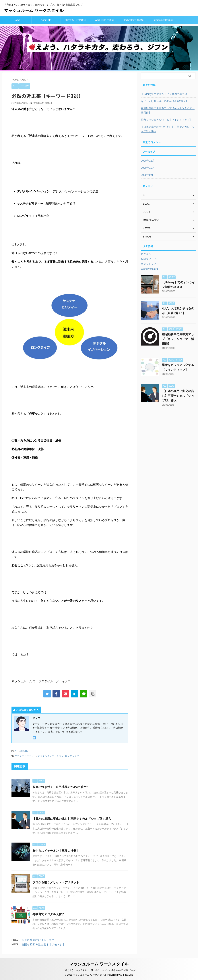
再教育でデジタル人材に (48, 914)
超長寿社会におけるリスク (38, 940)
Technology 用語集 (133, 20)
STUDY (24, 751)
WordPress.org (149, 269)
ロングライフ (72, 756)
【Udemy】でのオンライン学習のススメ (164, 94)
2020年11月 (148, 161)
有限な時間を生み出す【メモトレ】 (43, 944)
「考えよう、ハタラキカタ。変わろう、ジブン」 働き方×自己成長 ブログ (99, 970)
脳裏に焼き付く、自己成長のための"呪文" (60, 787)
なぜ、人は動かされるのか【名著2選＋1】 (165, 101)
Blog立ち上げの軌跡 (75, 20)
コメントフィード (151, 264)
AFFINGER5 (127, 975)
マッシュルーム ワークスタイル (34, 10)
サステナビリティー (25, 756)
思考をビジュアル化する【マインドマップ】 (166, 120)
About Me (46, 20)
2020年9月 (147, 175)
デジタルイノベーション (51, 756)
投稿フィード (149, 259)
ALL (17, 751)
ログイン (146, 254)
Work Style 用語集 (104, 20)
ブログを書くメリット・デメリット (56, 882)
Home (17, 20)
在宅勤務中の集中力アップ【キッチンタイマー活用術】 (168, 110)
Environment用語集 (163, 20)
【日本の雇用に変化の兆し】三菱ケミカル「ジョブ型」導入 (72, 819)
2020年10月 (148, 168)
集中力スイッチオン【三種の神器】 (56, 851)
